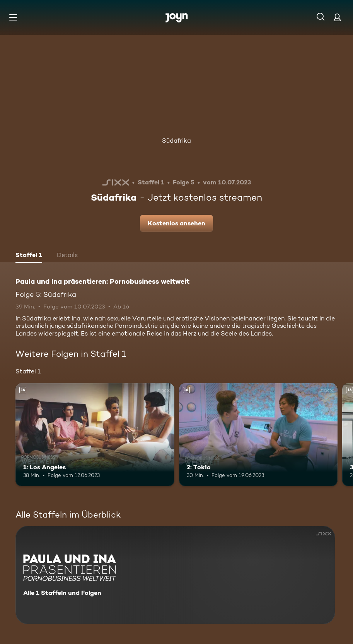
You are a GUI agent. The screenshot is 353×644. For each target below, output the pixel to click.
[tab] (29, 256)
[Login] (337, 17)
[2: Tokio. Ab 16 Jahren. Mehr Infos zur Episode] (258, 435)
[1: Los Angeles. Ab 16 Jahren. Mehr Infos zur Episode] (95, 435)
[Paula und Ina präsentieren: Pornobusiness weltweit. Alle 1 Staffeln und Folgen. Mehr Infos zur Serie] (175, 575)
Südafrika (176, 141)
